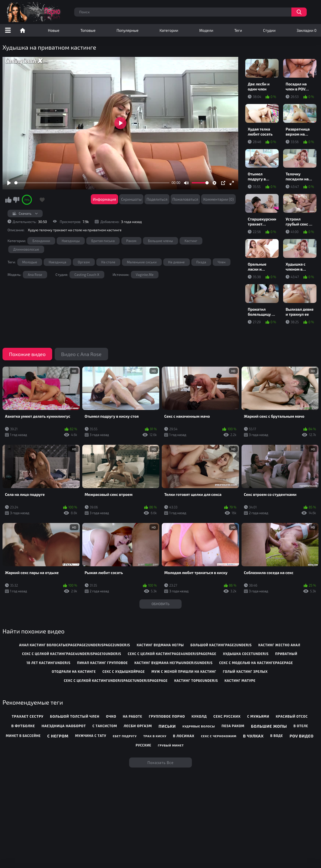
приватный (286, 654)
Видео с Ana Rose (81, 354)
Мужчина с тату (91, 736)
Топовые (88, 30)
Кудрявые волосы (199, 726)
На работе (133, 716)
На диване (177, 262)
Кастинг (191, 241)
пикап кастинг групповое (102, 663)
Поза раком (233, 726)
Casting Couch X (87, 275)
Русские (143, 745)
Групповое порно (167, 716)
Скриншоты (131, 199)
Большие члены (160, 241)
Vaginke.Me (145, 275)
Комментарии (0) (218, 199)
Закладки (307, 30)
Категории (169, 30)
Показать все (161, 763)
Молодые (30, 262)
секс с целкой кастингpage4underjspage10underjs (72, 654)
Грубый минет (171, 745)
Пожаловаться (185, 199)
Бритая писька (103, 241)
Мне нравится (8, 200)
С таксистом (105, 726)
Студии (269, 30)
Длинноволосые (26, 249)
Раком (132, 241)
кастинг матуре (240, 681)
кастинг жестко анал (279, 645)
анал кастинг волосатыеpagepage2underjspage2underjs (75, 645)
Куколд (199, 716)
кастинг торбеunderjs (196, 681)
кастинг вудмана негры (160, 645)
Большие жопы (269, 726)
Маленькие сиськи (142, 262)
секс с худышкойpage (124, 672)
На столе (108, 262)
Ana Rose (35, 275)
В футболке (23, 726)
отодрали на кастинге (74, 672)
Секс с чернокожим (219, 736)
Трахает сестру (28, 716)
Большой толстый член (75, 716)
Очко (111, 716)
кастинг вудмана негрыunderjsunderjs (174, 663)
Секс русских (227, 716)
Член (222, 262)
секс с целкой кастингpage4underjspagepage (172, 654)
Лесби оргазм (138, 726)
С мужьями (258, 716)
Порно (23, 30)
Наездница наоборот (64, 726)
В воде (277, 736)
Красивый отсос (292, 716)
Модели (206, 30)
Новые (54, 30)
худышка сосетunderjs (246, 654)
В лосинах (184, 736)
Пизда (201, 262)
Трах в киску (155, 736)
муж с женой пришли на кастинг (184, 672)
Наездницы (71, 241)
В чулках (253, 736)
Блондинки (41, 241)
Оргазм (84, 262)
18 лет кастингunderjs (49, 663)
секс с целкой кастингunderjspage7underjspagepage (116, 681)
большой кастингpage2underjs (221, 645)
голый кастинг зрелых (245, 672)
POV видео (302, 736)
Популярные (128, 30)
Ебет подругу (125, 736)
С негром (58, 736)
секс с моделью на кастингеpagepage (256, 663)
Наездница (57, 262)
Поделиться (157, 199)
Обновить (160, 604)
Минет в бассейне (23, 736)
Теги (238, 30)
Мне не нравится (16, 200)
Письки (167, 726)
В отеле (301, 726)
